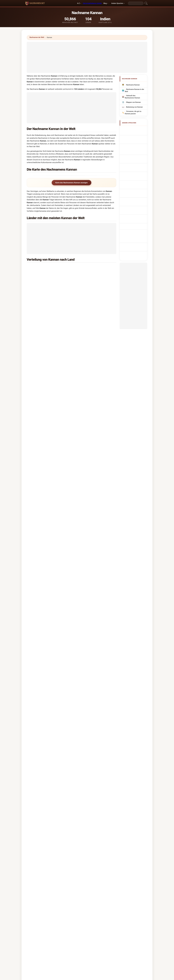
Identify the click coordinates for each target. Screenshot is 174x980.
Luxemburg (42, 332)
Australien (87, 299)
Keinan (81, 774)
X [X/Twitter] (45, 680)
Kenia (40, 364)
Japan (40, 315)
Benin (86, 310)
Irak (85, 326)
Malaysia (41, 288)
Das (45, 592)
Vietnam (87, 332)
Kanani (63, 606)
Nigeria (40, 310)
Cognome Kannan (134, 141)
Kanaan (51, 606)
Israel (85, 428)
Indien (40, 267)
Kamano (69, 619)
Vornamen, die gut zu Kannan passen (133, 113)
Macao (40, 488)
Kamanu (76, 619)
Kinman (58, 764)
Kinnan (35, 758)
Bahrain (41, 294)
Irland (86, 396)
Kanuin (104, 780)
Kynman (81, 801)
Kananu (58, 791)
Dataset (103, 919)
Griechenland (43, 493)
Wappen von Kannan (133, 102)
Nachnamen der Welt (37, 37)
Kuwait (86, 288)
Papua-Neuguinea (44, 434)
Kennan (58, 758)
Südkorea (87, 369)
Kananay (104, 791)
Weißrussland (43, 514)
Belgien (41, 428)
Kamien (97, 619)
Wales (86, 353)
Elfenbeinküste (43, 520)
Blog (105, 3)
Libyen (40, 466)
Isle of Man (42, 504)
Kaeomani (31, 619)
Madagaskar (42, 407)
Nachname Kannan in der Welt (134, 90)
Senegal (41, 455)
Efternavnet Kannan (135, 167)
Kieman (58, 807)
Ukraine (41, 471)
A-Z (78, 3)
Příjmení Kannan (133, 163)
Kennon (36, 791)
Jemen (86, 493)
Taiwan (40, 423)
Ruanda (41, 525)
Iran (85, 509)
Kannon (75, 606)
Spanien (86, 418)
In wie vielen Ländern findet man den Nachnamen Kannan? (52, 650)
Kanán (35, 801)
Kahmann (39, 619)
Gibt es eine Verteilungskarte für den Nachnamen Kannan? (52, 665)
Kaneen (58, 785)
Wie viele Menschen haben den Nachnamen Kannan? (50, 657)
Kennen (35, 780)
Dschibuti (41, 536)
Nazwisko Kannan (134, 154)
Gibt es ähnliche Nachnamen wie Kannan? (46, 672)
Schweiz (87, 342)
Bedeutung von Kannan (134, 107)
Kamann (62, 619)
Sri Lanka (41, 278)
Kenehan (36, 807)
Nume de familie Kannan (133, 180)
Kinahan (81, 807)
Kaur (50, 592)
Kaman (36, 606)
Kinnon (104, 769)
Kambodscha (88, 520)
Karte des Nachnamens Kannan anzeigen (72, 183)
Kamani (55, 619)
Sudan (40, 326)
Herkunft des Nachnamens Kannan (132, 97)
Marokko (87, 401)
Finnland (87, 455)
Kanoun (104, 785)
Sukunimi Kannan (134, 171)
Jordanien (87, 445)
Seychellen (87, 531)
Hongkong (42, 305)
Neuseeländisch (89, 315)
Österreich (87, 488)
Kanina (58, 796)
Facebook (53, 680)
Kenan (88, 606)
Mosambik (42, 358)
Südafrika (87, 305)
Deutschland (42, 321)
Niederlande (88, 321)
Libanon (41, 541)
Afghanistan (42, 375)
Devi (28, 592)
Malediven (87, 375)
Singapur (87, 272)
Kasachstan (88, 536)
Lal (72, 592)
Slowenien (87, 439)
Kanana (81, 785)
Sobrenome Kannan (135, 150)
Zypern (40, 531)
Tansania (87, 391)
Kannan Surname (134, 133)
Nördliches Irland (90, 466)
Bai (76, 592)
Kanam (35, 785)
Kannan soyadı (133, 190)
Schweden (42, 342)
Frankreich (87, 364)
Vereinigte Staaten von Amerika (50, 283)
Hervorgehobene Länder (92, 3)
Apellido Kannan (133, 129)
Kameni (90, 619)
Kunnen (58, 774)
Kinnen (58, 769)
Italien (40, 369)
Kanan (57, 606)
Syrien (86, 461)
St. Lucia (87, 541)
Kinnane (104, 764)
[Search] (136, 3)
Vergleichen (91, 919)
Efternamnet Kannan (135, 185)
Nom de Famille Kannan (136, 137)
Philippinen (42, 391)
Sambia (41, 445)
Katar (85, 283)
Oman (40, 272)
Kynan (103, 801)
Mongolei (41, 482)
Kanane (58, 801)
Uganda (41, 396)
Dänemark (87, 450)
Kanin (69, 606)
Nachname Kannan (133, 85)
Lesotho (41, 461)
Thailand (41, 401)
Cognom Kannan (133, 146)
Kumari (67, 592)
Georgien (87, 477)
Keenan (82, 606)
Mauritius (41, 412)
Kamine (109, 619)
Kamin (103, 619)
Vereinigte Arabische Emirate (94, 267)
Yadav (61, 592)
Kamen (83, 619)
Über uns (69, 919)
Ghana (86, 407)
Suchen (106, 826)
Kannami (104, 796)
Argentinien (42, 477)
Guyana (41, 337)
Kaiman (30, 606)
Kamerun (87, 434)
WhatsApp (37, 680)
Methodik (59, 919)
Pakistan (41, 450)
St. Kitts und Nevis (90, 525)
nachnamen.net (87, 910)
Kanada (41, 299)
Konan (35, 774)
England (86, 294)
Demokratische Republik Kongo (50, 418)
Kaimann (47, 619)
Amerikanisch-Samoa (91, 482)
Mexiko (86, 423)
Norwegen (42, 348)
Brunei (86, 380)
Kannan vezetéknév (134, 175)
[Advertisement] (87, 57)
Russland (87, 385)
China (86, 337)
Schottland (42, 353)
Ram (55, 592)
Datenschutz (114, 919)
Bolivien (86, 504)
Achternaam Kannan (135, 159)
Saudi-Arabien (89, 278)
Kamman (43, 606)
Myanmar (87, 471)
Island (40, 385)
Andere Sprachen (117, 3)
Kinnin (81, 769)
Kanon (103, 774)
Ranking (80, 919)
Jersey (86, 514)
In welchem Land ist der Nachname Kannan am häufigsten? (53, 636)
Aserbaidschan (43, 498)
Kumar (40, 592)
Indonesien (42, 380)
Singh (34, 592)
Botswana (87, 412)
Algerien (41, 439)
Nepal (40, 509)
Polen (86, 348)
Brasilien (87, 358)
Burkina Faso (88, 498)
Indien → (83, 592)
